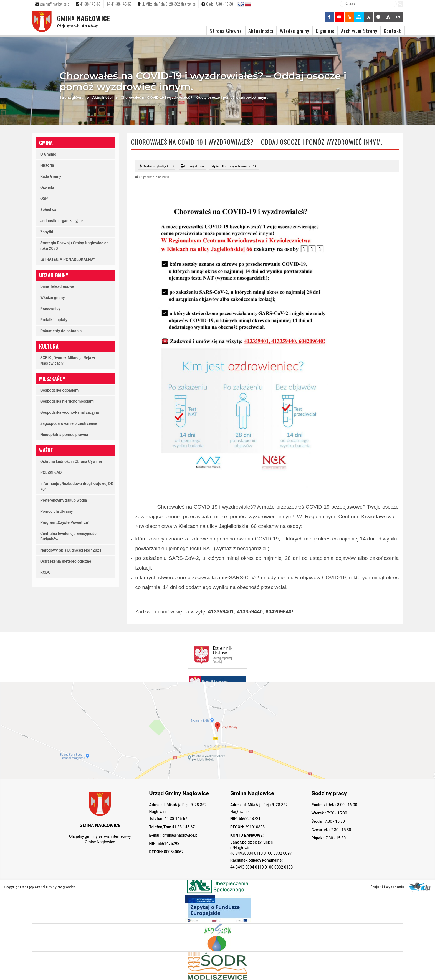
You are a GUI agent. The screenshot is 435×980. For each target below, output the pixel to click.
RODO (45, 572)
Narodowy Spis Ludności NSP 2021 (71, 550)
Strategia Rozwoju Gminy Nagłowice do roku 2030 (74, 246)
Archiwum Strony (359, 31)
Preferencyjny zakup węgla (64, 500)
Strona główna (72, 97)
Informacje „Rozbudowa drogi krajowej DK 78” (77, 486)
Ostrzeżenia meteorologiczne (66, 561)
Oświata (47, 187)
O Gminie (48, 154)
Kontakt (392, 31)
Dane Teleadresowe (57, 286)
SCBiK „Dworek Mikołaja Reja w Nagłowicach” (68, 360)
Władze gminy (295, 31)
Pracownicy (50, 309)
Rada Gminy (51, 176)
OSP (44, 199)
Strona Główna (226, 31)
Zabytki (47, 232)
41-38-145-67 (175, 819)
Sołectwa (48, 210)
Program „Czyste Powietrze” (65, 522)
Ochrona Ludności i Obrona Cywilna (71, 461)
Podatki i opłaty (54, 320)
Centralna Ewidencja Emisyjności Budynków (69, 536)
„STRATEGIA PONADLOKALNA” (68, 260)
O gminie (325, 31)
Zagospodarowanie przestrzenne (69, 423)
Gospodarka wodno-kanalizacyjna (70, 412)
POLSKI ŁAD (51, 473)
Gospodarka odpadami (60, 390)
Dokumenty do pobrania (61, 331)
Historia (47, 165)
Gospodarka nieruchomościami (67, 401)
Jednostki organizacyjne (61, 221)
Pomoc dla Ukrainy (57, 511)
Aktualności (261, 31)
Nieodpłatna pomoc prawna (64, 435)
